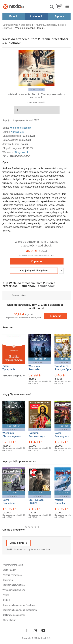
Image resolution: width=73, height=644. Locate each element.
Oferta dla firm (9, 620)
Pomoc (6, 595)
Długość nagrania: (13, 148)
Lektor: (7, 132)
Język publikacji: (12, 144)
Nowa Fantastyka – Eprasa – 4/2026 (12, 503)
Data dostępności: (13, 136)
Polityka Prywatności (12, 575)
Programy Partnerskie (13, 565)
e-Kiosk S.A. (45, 638)
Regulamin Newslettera (14, 585)
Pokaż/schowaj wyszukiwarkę (52, 7)
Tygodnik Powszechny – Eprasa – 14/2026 (38, 436)
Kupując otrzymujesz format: (18, 120)
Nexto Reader (9, 570)
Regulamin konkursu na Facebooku (19, 605)
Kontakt (6, 600)
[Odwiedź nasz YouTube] (43, 630)
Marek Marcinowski (36, 102)
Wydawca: (8, 152)
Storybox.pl (21, 152)
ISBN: (6, 156)
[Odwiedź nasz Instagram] (35, 630)
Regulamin (8, 580)
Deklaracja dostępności (14, 615)
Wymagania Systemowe (14, 590)
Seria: (6, 128)
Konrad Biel (17, 132)
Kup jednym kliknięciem (34, 271)
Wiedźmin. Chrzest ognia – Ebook (12, 436)
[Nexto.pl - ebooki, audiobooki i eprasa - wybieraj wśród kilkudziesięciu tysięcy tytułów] (14, 7)
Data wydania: (11, 140)
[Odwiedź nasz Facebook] (26, 630)
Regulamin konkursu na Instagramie (20, 610)
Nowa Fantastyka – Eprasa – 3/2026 (64, 436)
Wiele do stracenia (20, 128)
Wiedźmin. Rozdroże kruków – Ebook (38, 369)
